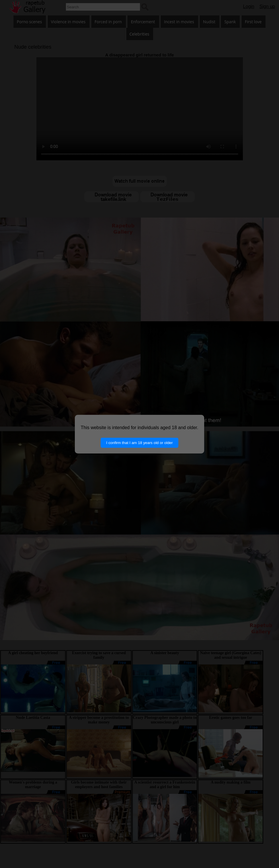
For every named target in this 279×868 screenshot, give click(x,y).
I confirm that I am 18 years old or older (140, 443)
